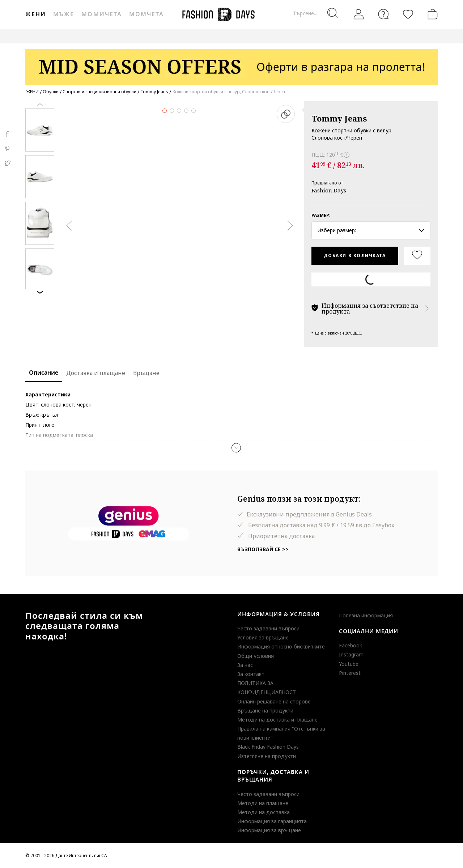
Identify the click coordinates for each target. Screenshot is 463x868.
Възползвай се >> (263, 549)
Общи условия (256, 656)
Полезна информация (366, 615)
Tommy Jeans (339, 118)
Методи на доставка (264, 812)
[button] (236, 448)
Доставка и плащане (96, 373)
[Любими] (408, 14)
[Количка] (431, 14)
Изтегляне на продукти (267, 756)
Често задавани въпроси (268, 628)
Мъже (64, 14)
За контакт (251, 674)
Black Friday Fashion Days (268, 747)
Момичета (101, 14)
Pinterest (350, 673)
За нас (245, 665)
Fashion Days (329, 190)
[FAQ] (383, 14)
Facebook (351, 645)
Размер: (321, 215)
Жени (36, 14)
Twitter (7, 163)
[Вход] (359, 14)
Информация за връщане (269, 830)
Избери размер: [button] (371, 230)
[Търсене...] (315, 14)
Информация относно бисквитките (281, 646)
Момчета (146, 14)
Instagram (351, 654)
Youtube (349, 664)
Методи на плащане (263, 803)
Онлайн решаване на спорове (274, 701)
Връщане (146, 373)
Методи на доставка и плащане (277, 720)
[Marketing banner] (231, 63)
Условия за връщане (263, 637)
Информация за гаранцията (272, 821)
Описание (44, 373)
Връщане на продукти (265, 710)
